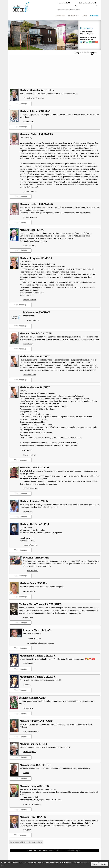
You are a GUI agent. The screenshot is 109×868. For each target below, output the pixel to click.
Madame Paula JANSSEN (34, 583)
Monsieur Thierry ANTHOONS (37, 721)
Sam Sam (27, 685)
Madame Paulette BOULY (34, 744)
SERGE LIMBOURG (31, 488)
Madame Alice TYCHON (36, 312)
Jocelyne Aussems (30, 545)
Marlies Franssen (30, 300)
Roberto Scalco (29, 122)
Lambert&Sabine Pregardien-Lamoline (41, 643)
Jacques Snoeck (33, 320)
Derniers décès (60, 15)
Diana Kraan (28, 512)
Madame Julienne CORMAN (35, 111)
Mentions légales (75, 851)
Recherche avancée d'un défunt (69, 10)
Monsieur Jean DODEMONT (35, 765)
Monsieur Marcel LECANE (38, 630)
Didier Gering (28, 344)
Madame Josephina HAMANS (36, 258)
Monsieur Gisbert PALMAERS (36, 134)
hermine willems (33, 571)
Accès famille (94, 15)
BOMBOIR (27, 830)
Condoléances (73, 15)
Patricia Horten (29, 663)
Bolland (26, 773)
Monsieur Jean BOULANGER (36, 333)
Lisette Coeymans (30, 752)
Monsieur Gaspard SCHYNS (35, 786)
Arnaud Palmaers (30, 192)
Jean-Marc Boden (30, 375)
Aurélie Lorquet (28, 617)
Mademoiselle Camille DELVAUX (38, 656)
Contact (84, 15)
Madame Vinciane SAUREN (35, 356)
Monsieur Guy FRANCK (33, 817)
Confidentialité (54, 851)
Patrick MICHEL (29, 245)
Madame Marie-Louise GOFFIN (37, 90)
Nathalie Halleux (29, 455)
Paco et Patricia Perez (31, 731)
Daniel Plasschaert (30, 217)
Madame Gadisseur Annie (33, 698)
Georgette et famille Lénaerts (34, 98)
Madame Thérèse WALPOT (35, 524)
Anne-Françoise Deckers (32, 804)
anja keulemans (29, 591)
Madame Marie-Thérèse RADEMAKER (40, 604)
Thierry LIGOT (28, 708)
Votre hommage (21, 104)
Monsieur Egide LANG (32, 230)
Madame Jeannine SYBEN (34, 501)
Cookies (64, 851)
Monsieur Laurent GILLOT (35, 468)
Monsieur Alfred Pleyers (36, 558)
